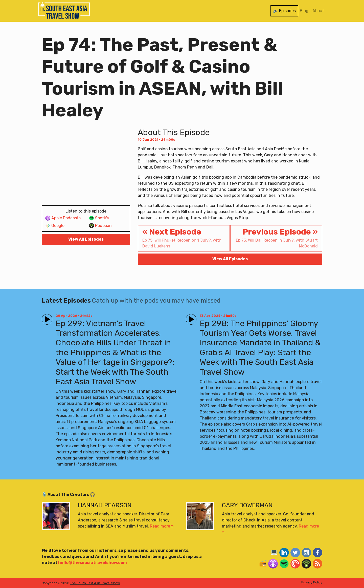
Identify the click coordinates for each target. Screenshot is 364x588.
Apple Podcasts (63, 218)
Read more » (162, 526)
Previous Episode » (276, 238)
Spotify (99, 218)
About (318, 11)
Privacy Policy (312, 582)
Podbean (100, 226)
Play (46, 317)
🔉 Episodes (284, 11)
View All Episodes (86, 239)
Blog (304, 11)
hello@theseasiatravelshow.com (93, 563)
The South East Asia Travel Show (95, 583)
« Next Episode (184, 238)
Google (55, 226)
